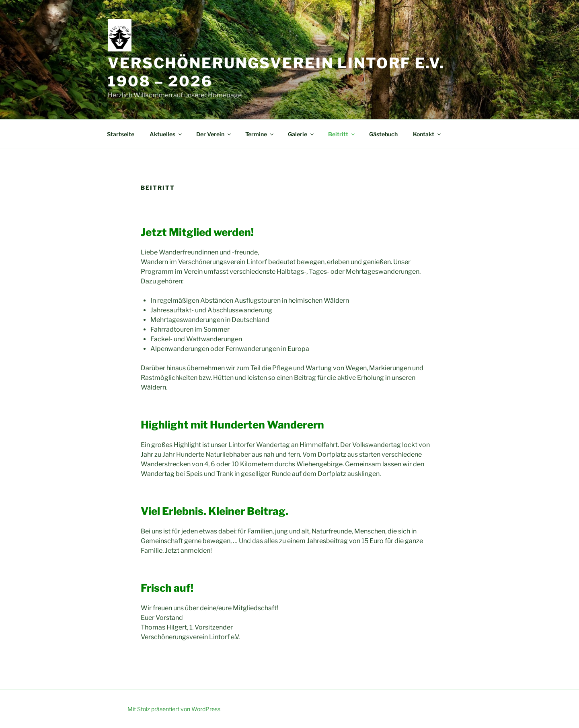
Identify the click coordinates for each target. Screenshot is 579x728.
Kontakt (427, 134)
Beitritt (342, 134)
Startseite (121, 134)
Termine (260, 134)
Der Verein (214, 134)
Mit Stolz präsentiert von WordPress (174, 709)
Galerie (301, 134)
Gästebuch (383, 134)
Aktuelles (166, 134)
